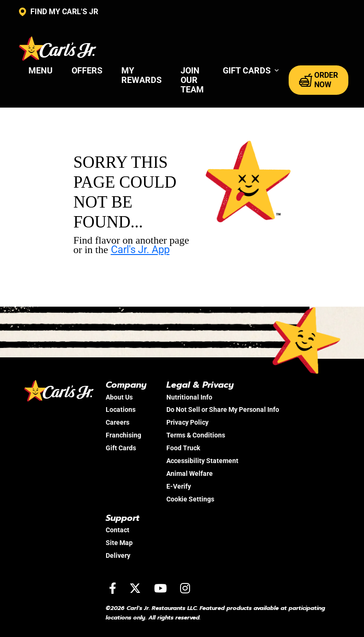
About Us (119, 397)
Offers (87, 70)
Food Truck (183, 448)
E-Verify (179, 486)
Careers (118, 422)
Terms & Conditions (196, 435)
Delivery (118, 555)
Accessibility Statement (202, 461)
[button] (251, 71)
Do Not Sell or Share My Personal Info (223, 409)
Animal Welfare (190, 473)
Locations (121, 409)
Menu (41, 70)
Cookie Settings (190, 499)
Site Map (119, 543)
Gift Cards (121, 448)
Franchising (123, 435)
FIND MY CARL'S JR (59, 12)
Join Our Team (192, 80)
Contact (118, 530)
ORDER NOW (318, 80)
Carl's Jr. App (140, 250)
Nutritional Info (189, 397)
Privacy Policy (187, 422)
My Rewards (141, 75)
